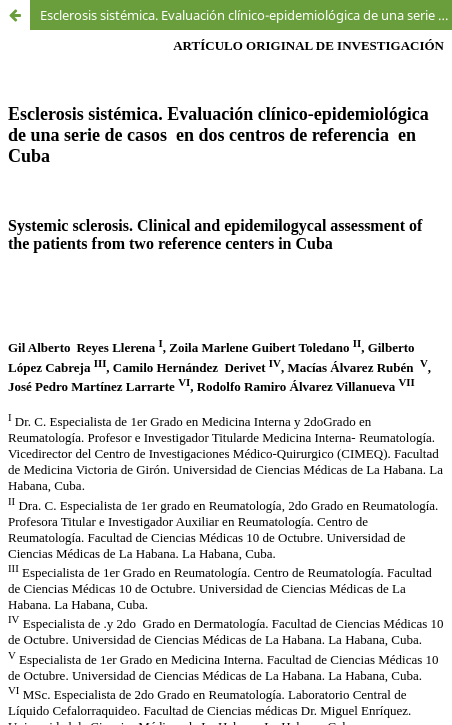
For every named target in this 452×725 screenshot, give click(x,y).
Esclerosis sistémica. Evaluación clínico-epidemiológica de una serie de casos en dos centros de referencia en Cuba (246, 15)
